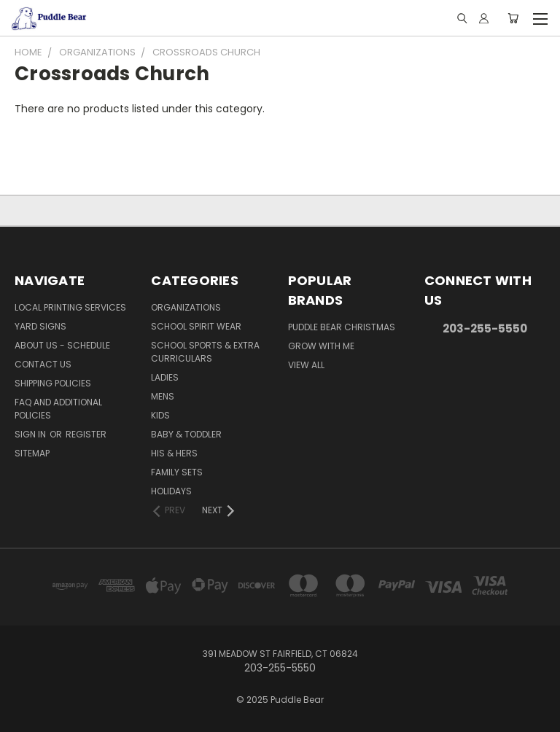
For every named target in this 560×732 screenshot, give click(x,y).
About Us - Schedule (62, 345)
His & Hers (174, 453)
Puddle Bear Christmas (342, 327)
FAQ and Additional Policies (58, 409)
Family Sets (177, 472)
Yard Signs (40, 326)
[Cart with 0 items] (513, 18)
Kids (160, 415)
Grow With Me (321, 346)
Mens (163, 396)
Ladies (165, 377)
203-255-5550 (485, 328)
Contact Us (43, 364)
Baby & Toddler (186, 434)
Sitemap (32, 453)
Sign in (31, 434)
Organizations (186, 307)
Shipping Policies (53, 383)
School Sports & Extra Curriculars (205, 352)
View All (306, 365)
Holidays (171, 491)
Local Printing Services (70, 307)
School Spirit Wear (196, 326)
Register (86, 434)
